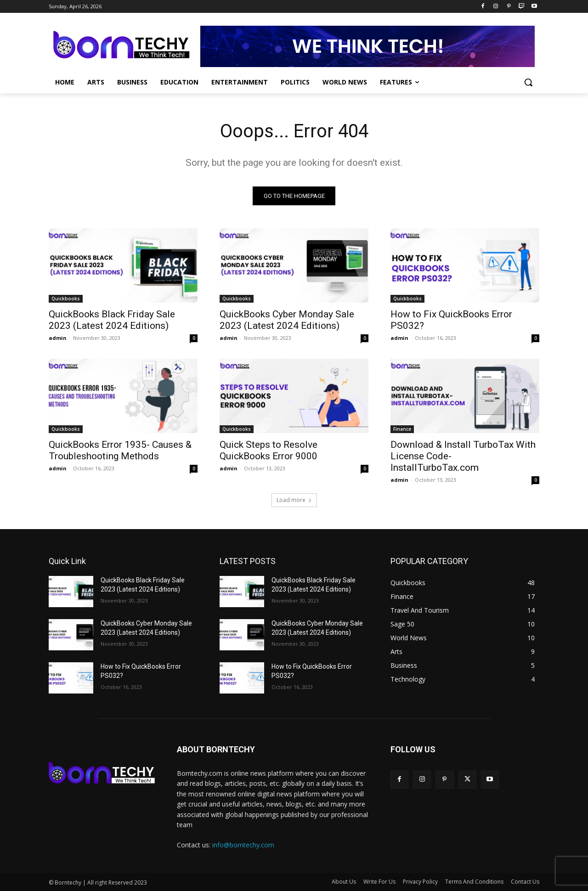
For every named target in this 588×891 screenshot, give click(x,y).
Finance (402, 429)
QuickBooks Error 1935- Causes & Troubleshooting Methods (120, 450)
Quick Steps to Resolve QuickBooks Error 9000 (269, 450)
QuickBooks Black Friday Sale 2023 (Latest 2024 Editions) (112, 320)
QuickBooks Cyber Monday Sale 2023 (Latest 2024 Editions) (287, 320)
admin (58, 338)
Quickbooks (66, 299)
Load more (294, 500)
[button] (528, 82)
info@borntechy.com (243, 845)
